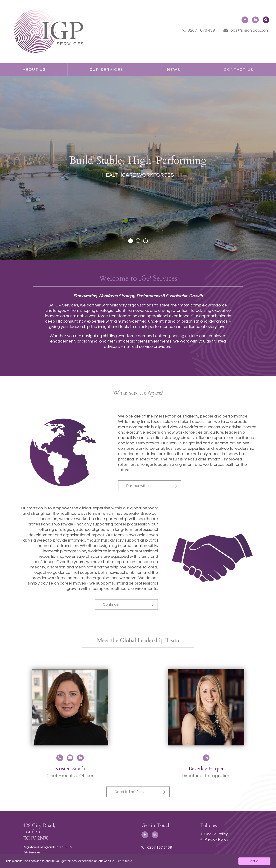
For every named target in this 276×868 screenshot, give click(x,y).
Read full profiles (129, 792)
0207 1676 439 (199, 30)
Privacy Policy (216, 839)
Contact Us (239, 70)
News (174, 70)
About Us (34, 70)
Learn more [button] (124, 861)
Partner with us (139, 486)
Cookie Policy (216, 834)
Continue (111, 604)
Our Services (106, 70)
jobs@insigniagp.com (246, 30)
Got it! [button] (255, 861)
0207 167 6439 (157, 847)
